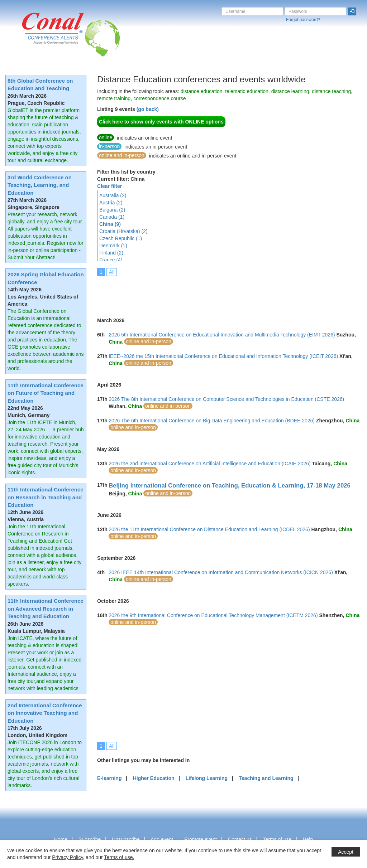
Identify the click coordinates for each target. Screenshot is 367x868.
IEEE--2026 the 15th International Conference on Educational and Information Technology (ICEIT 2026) (223, 356)
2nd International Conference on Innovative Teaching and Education (45, 713)
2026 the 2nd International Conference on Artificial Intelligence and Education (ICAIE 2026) (209, 464)
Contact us (240, 839)
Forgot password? (303, 20)
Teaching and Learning (266, 778)
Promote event (201, 839)
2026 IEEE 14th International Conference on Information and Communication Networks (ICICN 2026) (221, 572)
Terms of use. (119, 857)
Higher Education (154, 778)
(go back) (148, 109)
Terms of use (277, 839)
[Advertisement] (228, 292)
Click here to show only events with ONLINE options (161, 122)
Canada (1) (112, 217)
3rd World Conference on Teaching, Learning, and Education (40, 185)
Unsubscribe (126, 839)
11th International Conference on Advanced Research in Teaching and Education (46, 608)
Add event (162, 839)
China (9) (110, 224)
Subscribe (90, 839)
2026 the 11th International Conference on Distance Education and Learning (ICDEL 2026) (209, 529)
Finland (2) (111, 253)
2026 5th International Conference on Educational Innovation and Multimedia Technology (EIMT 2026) (222, 335)
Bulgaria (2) (112, 210)
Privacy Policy (67, 857)
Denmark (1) (113, 246)
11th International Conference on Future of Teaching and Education (46, 393)
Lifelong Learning (207, 778)
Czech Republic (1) (121, 238)
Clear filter (109, 186)
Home (61, 839)
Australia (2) (113, 195)
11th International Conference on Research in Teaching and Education (46, 497)
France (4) (111, 260)
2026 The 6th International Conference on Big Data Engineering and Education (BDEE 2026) (212, 421)
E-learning (109, 778)
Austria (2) (111, 203)
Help (308, 839)
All (112, 272)
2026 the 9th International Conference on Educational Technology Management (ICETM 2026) (213, 615)
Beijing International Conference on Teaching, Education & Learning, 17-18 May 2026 (230, 486)
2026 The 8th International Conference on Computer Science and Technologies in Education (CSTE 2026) (226, 399)
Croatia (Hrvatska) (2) (123, 231)
